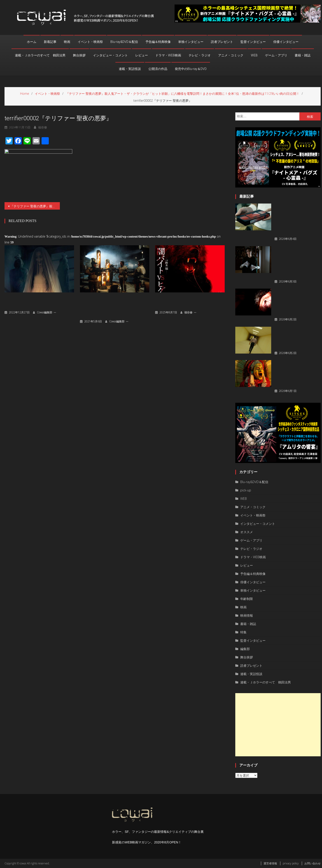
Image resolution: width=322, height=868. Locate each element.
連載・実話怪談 (130, 69)
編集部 (245, 649)
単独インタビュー (191, 42)
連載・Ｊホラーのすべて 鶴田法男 (40, 55)
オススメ (247, 532)
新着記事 (50, 42)
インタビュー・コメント (110, 55)
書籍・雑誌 (303, 55)
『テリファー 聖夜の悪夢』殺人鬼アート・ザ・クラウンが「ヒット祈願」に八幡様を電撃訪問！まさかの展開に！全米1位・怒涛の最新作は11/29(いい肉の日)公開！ (35, 206)
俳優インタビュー (286, 42)
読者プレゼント (222, 42)
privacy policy (291, 863)
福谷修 (188, 312)
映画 (67, 42)
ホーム (32, 42)
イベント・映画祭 (90, 42)
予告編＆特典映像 (158, 42)
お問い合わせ (313, 863)
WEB (254, 55)
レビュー (142, 55)
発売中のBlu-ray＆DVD (191, 69)
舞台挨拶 (79, 55)
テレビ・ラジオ (200, 55)
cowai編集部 (44, 312)
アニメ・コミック (231, 55)
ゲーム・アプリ (276, 55)
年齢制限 (247, 599)
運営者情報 (270, 863)
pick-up (246, 490)
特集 (243, 632)
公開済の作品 (158, 69)
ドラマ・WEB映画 (168, 55)
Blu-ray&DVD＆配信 (124, 42)
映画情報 (247, 615)
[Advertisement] (278, 725)
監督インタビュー (253, 42)
